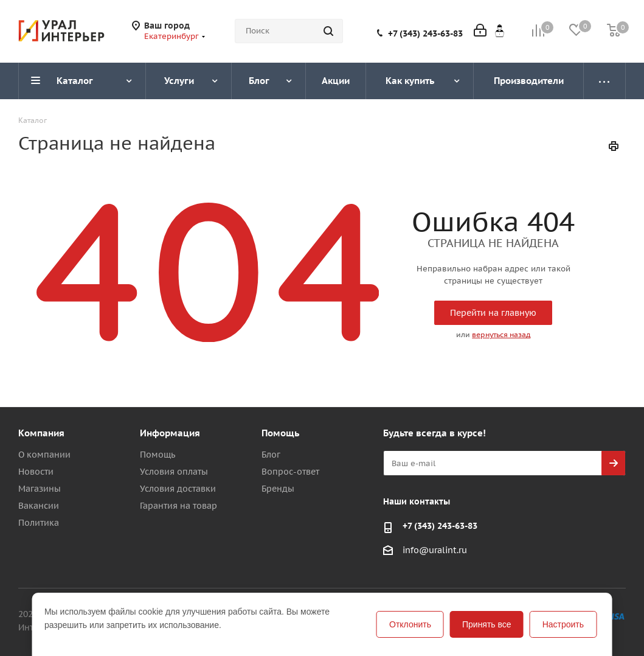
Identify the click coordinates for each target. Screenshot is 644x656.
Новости (36, 472)
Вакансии (39, 506)
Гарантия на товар (178, 506)
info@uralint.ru (435, 551)
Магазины (40, 489)
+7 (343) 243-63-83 (425, 33)
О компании (44, 455)
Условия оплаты (174, 472)
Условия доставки (178, 489)
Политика (39, 523)
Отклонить (410, 624)
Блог (271, 455)
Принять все (487, 624)
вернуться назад (501, 334)
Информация (170, 433)
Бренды (278, 489)
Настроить (563, 624)
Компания (41, 433)
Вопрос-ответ (290, 472)
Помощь (158, 455)
